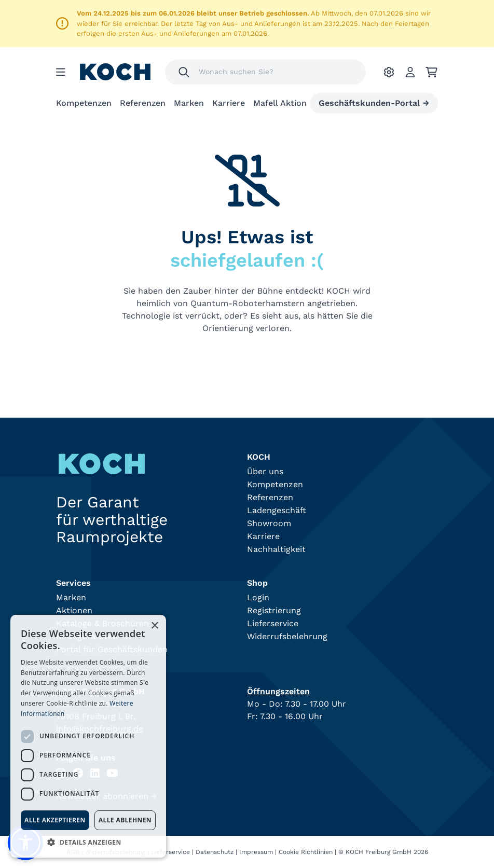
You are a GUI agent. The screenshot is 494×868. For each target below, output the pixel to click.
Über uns (265, 471)
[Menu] (61, 72)
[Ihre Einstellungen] (389, 72)
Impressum (256, 852)
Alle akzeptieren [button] (55, 820)
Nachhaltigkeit (276, 549)
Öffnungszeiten (278, 691)
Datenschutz (215, 852)
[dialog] (88, 736)
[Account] (410, 72)
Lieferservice (273, 623)
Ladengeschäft (277, 510)
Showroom (269, 523)
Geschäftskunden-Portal (374, 103)
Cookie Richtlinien (306, 852)
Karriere (229, 103)
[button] (88, 842)
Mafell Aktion (280, 103)
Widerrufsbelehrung (287, 636)
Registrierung (274, 610)
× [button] (154, 626)
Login (258, 597)
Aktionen (74, 610)
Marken (189, 103)
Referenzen (143, 103)
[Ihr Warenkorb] (431, 72)
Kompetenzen (84, 103)
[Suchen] (184, 72)
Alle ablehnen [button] (125, 820)
